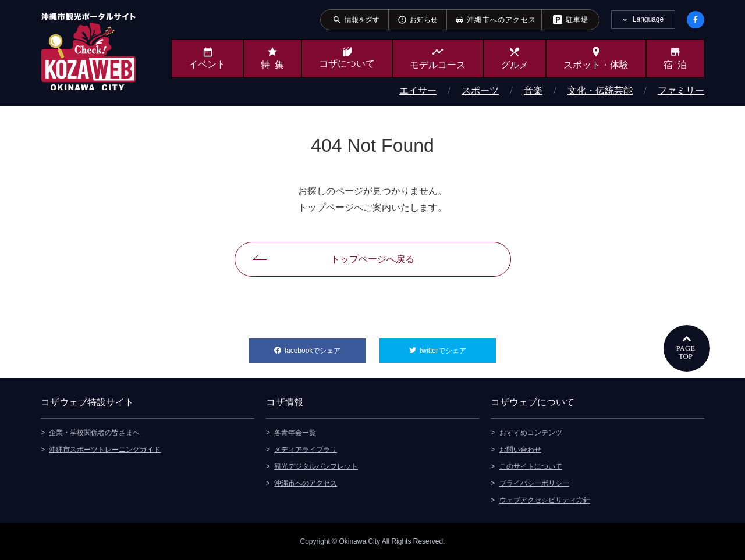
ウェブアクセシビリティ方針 (545, 500)
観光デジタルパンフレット (316, 466)
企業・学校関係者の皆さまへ (94, 433)
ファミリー (681, 90)
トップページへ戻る (372, 259)
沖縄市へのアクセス (306, 483)
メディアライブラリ (306, 450)
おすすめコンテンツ (531, 433)
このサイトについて (531, 466)
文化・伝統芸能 (600, 90)
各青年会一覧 (295, 433)
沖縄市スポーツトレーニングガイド (105, 450)
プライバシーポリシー (534, 483)
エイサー (418, 90)
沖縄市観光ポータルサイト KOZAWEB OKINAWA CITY (88, 51)
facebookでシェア (325, 347)
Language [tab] (648, 19)
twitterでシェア (458, 347)
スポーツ (480, 90)
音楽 (533, 90)
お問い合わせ (520, 450)
